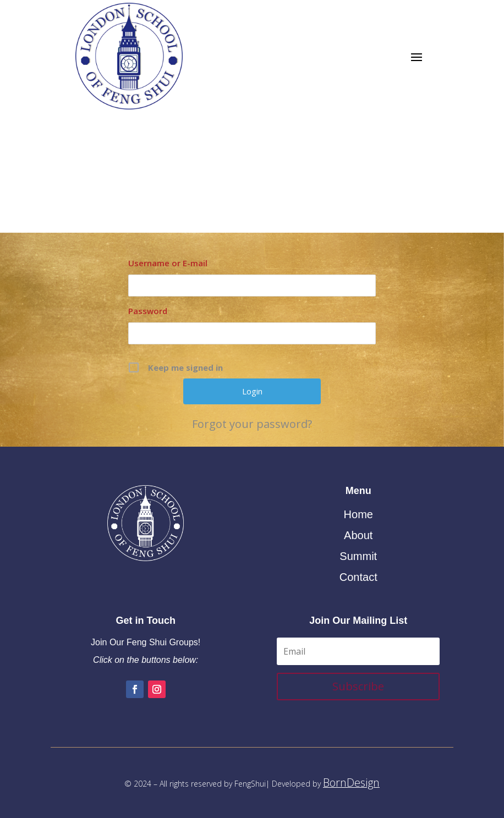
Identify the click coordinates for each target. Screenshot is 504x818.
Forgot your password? (252, 424)
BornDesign (351, 783)
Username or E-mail (168, 263)
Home (358, 514)
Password (148, 311)
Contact (358, 577)
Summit (358, 556)
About (358, 535)
